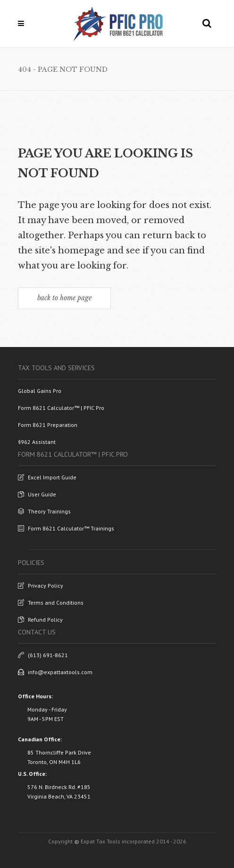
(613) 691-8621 (43, 655)
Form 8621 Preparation (48, 425)
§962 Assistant (37, 442)
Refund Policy (40, 620)
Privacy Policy (41, 586)
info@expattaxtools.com (55, 672)
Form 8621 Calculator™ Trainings (66, 528)
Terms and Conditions (51, 603)
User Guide (37, 494)
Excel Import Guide (47, 477)
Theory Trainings (44, 511)
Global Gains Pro (40, 391)
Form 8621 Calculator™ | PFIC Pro (61, 408)
